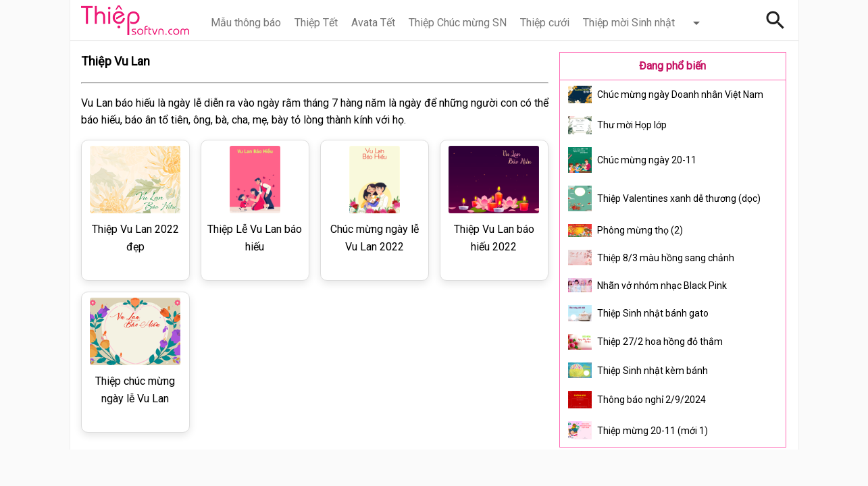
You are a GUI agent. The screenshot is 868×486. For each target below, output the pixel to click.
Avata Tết (373, 23)
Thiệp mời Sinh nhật (629, 23)
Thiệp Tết (316, 23)
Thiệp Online (135, 20)
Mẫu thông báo (246, 23)
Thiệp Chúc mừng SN (458, 23)
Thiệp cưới (545, 23)
